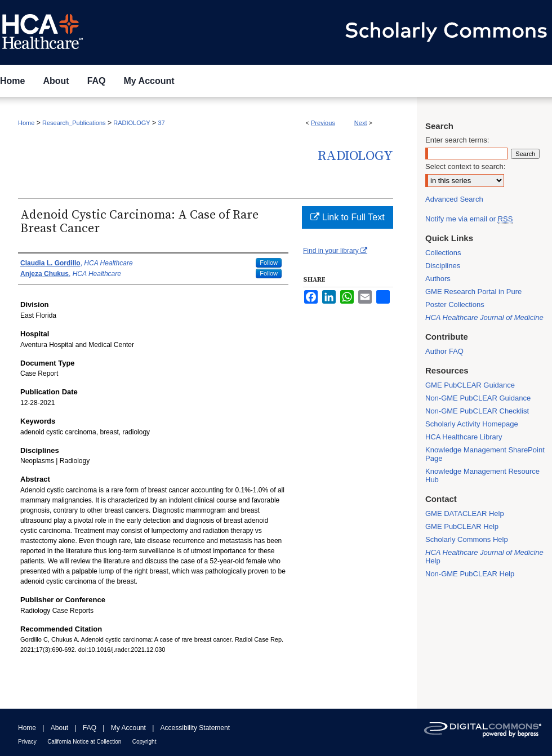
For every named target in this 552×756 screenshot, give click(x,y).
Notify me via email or (469, 219)
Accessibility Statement (195, 728)
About (59, 728)
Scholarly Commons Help (467, 539)
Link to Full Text (347, 217)
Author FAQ (444, 351)
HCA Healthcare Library (464, 437)
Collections (443, 253)
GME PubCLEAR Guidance (470, 385)
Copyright (144, 742)
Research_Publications (74, 123)
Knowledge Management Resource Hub (482, 475)
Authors (438, 279)
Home (26, 123)
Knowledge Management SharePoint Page (485, 454)
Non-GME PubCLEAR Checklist (477, 411)
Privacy (27, 742)
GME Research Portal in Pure (473, 292)
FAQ (90, 728)
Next (361, 123)
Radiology (355, 156)
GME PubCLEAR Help (462, 526)
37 (161, 123)
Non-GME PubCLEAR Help (470, 574)
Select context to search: (465, 166)
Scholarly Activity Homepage (472, 424)
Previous (323, 123)
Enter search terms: (457, 140)
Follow (269, 263)
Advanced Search (454, 199)
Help (484, 557)
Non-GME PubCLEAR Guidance (478, 398)
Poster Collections (455, 304)
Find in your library (335, 251)
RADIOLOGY (132, 123)
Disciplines (443, 266)
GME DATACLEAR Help (465, 513)
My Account (128, 728)
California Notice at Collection (84, 742)
